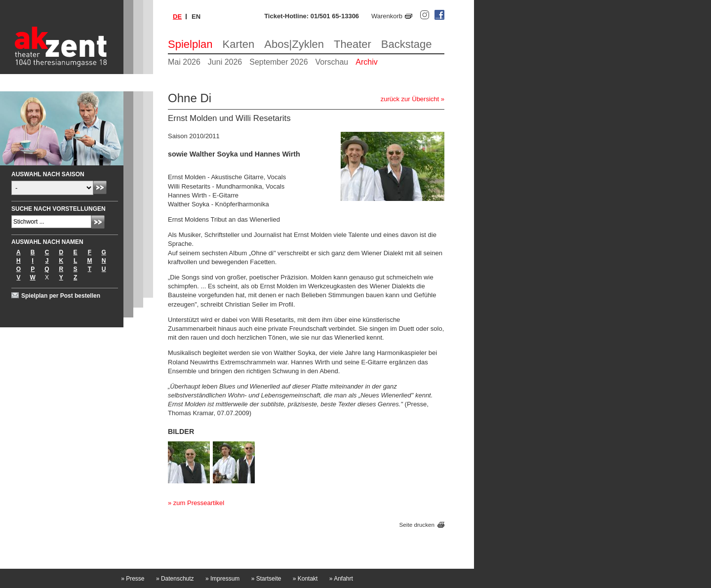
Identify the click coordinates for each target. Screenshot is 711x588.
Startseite (266, 579)
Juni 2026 (225, 62)
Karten (239, 44)
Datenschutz (175, 579)
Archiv (366, 62)
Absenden (100, 187)
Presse (133, 579)
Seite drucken (417, 525)
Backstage (407, 44)
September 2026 (278, 62)
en (196, 17)
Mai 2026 (184, 62)
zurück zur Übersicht (410, 99)
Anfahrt (341, 579)
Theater (353, 44)
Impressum (222, 579)
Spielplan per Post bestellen (61, 296)
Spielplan (190, 44)
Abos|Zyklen (294, 44)
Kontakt (305, 579)
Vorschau (332, 62)
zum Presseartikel (199, 503)
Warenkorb (387, 16)
